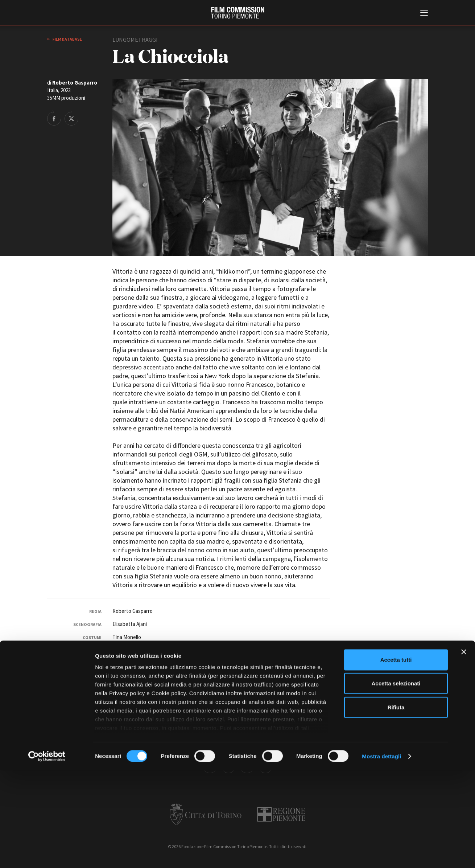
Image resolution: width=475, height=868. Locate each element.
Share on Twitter (71, 118)
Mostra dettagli (381, 854)
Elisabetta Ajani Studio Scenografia (152, 650)
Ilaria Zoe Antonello (304, 674)
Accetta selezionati (396, 781)
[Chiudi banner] (464, 749)
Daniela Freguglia (253, 667)
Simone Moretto (131, 667)
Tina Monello (127, 637)
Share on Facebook (54, 118)
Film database (67, 39)
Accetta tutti (396, 757)
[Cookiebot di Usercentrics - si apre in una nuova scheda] (47, 854)
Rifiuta (396, 805)
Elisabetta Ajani (130, 624)
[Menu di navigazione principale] (424, 13)
